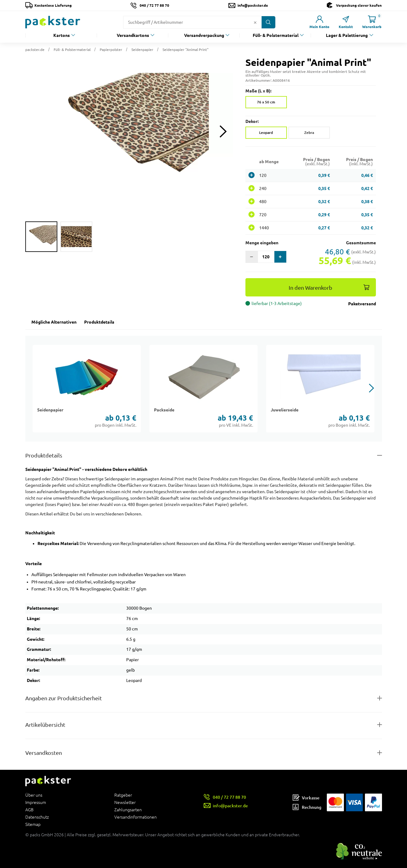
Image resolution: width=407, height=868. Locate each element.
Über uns (34, 795)
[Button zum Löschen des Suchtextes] (255, 22)
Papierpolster (111, 50)
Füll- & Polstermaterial (276, 35)
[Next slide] (223, 132)
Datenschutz (37, 817)
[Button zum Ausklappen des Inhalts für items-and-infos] (204, 725)
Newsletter (125, 802)
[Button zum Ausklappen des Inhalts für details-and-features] (204, 456)
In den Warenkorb (311, 288)
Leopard (266, 133)
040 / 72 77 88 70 (154, 5)
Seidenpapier (142, 50)
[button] (129, 131)
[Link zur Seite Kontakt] (346, 22)
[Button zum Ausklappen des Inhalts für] (204, 753)
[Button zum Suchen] (268, 22)
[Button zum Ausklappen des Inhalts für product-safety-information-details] (204, 698)
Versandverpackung (204, 35)
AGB (29, 810)
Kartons (62, 35)
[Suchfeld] (188, 22)
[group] (41, 237)
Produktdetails (99, 322)
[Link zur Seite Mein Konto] (320, 22)
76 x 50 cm (266, 102)
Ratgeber (123, 795)
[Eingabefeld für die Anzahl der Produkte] (266, 257)
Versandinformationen (136, 817)
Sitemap (33, 824)
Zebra (309, 133)
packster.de (35, 50)
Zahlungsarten (128, 810)
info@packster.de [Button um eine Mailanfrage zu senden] (253, 5)
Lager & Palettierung (347, 35)
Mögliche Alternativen (54, 322)
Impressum (36, 802)
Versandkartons (133, 35)
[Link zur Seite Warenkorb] (372, 22)
